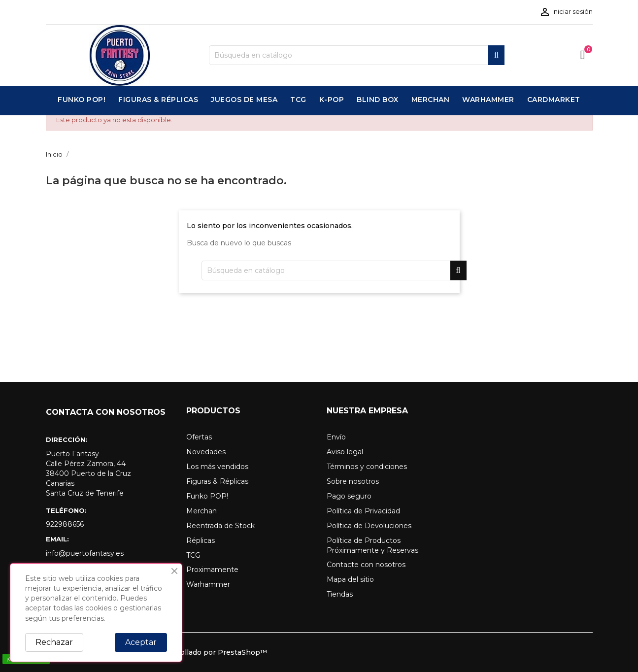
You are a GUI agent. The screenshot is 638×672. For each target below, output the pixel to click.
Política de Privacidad (363, 511)
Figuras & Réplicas (217, 481)
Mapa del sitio (350, 579)
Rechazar (54, 642)
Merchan (201, 511)
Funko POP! (207, 496)
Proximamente (212, 570)
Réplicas (201, 540)
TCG (193, 555)
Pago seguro (349, 496)
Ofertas (199, 437)
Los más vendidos (217, 467)
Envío (336, 437)
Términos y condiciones (367, 467)
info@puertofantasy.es (85, 553)
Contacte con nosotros (366, 565)
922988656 (65, 524)
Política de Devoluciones (369, 526)
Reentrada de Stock (220, 526)
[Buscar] (357, 55)
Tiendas (340, 594)
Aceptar (141, 642)
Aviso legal (345, 452)
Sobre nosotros (353, 481)
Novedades (206, 452)
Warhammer (208, 584)
